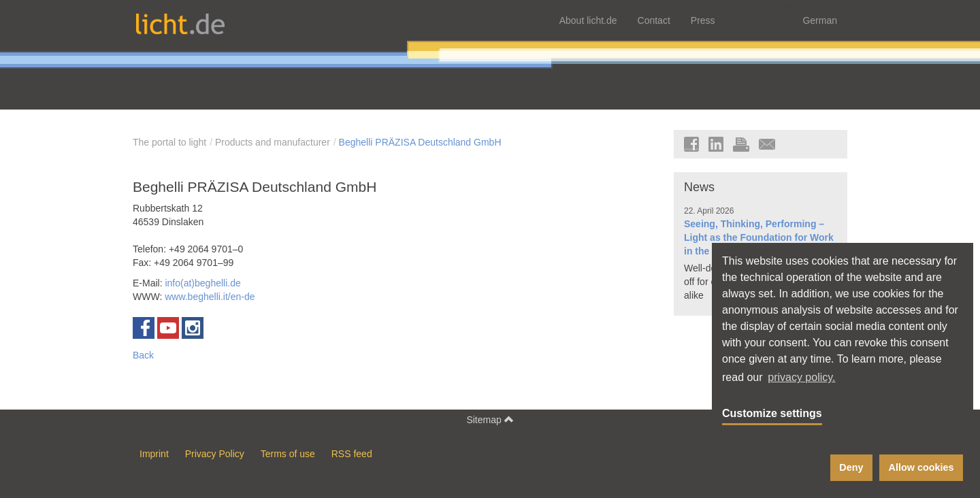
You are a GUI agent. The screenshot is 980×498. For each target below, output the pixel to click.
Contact (654, 20)
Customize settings (772, 413)
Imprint (154, 454)
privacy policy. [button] (801, 377)
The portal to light (169, 142)
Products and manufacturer (273, 142)
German (820, 20)
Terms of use (288, 454)
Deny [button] (851, 467)
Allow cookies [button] (921, 467)
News (699, 187)
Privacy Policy (215, 454)
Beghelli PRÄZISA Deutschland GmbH (420, 142)
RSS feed (352, 454)
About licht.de (588, 20)
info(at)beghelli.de (202, 283)
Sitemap (490, 419)
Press (703, 20)
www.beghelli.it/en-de (210, 297)
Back (143, 355)
